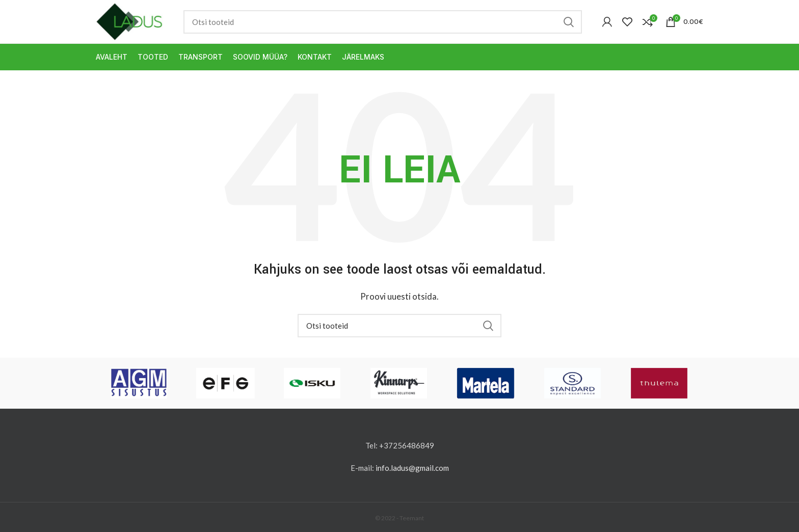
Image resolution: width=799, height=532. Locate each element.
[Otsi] (383, 22)
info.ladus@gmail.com (412, 468)
